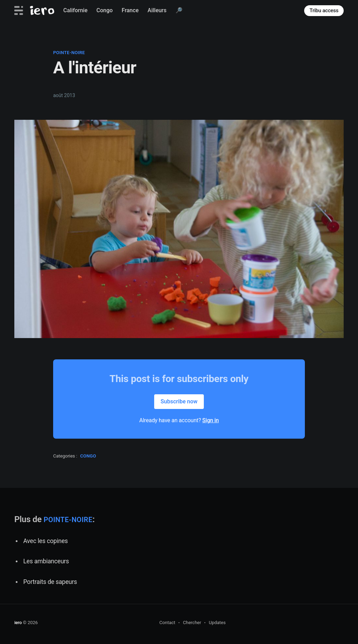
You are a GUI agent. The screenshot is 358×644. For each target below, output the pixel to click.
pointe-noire (69, 53)
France (130, 10)
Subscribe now (179, 401)
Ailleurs (157, 10)
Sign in (211, 420)
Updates (217, 623)
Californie (75, 10)
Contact (167, 623)
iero (18, 623)
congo (88, 456)
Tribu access (324, 10)
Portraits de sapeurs (50, 582)
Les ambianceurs (46, 561)
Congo (105, 10)
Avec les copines (46, 541)
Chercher (192, 623)
